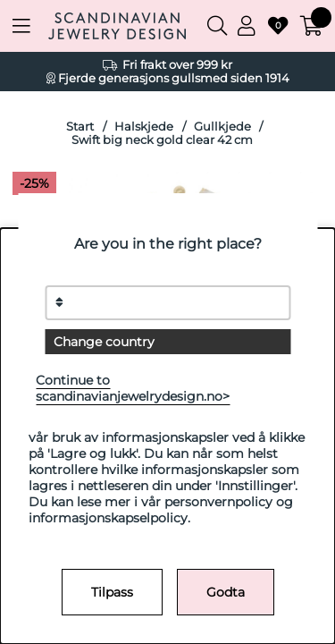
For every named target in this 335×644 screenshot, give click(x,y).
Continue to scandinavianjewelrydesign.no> (133, 388)
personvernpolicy (218, 502)
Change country (104, 342)
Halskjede (144, 127)
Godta (226, 592)
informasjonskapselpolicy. (109, 518)
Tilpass (112, 592)
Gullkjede (222, 127)
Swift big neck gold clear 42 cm (162, 140)
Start (80, 127)
